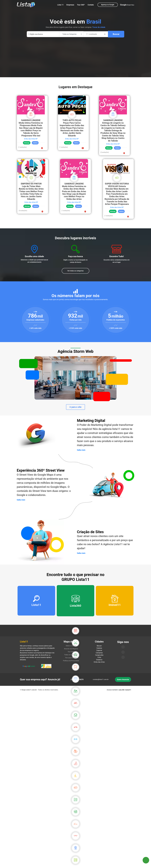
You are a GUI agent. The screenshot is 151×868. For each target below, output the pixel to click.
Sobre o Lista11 (71, 648)
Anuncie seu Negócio (71, 651)
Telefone (35, 143)
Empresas (70, 5)
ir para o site (76, 407)
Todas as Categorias (71, 656)
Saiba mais (81, 450)
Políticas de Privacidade (71, 662)
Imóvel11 (128, 692)
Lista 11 (60, 5)
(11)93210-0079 (77, 681)
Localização (93, 34)
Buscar (116, 34)
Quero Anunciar (123, 681)
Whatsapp (27, 143)
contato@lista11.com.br (100, 681)
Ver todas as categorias (76, 271)
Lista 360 (122, 692)
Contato (91, 5)
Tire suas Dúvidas (71, 659)
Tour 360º (81, 5)
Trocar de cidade (99, 27)
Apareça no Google (108, 5)
